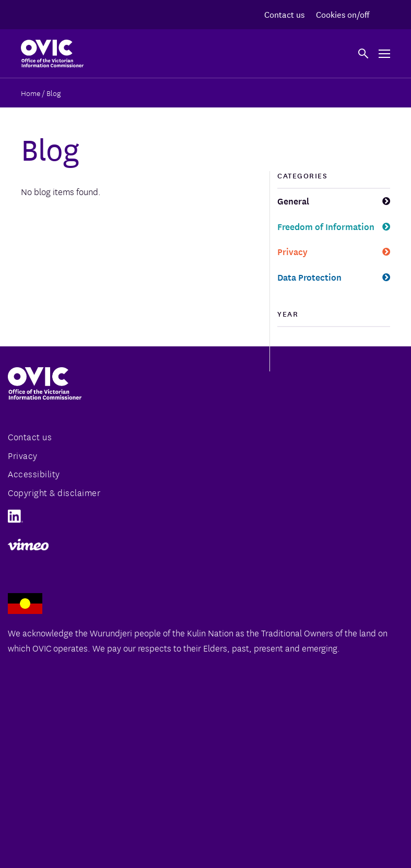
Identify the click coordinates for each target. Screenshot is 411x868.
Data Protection (309, 277)
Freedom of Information (326, 226)
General (293, 201)
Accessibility (34, 473)
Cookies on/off (343, 14)
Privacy (292, 251)
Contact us (284, 14)
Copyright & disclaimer (54, 492)
